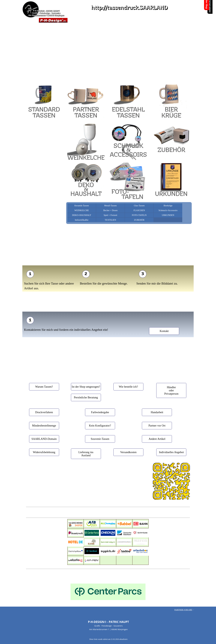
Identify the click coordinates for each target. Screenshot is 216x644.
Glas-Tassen (139, 206)
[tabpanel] (108, 68)
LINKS (133, 20)
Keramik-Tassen (82, 206)
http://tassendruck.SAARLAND (129, 8)
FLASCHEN (139, 210)
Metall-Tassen (110, 206)
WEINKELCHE (82, 210)
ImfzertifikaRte (82, 220)
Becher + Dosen (110, 210)
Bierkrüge (168, 206)
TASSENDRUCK (79, 20)
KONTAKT (106, 20)
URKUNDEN (168, 215)
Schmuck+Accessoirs (168, 210)
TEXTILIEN (110, 220)
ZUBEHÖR (139, 220)
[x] (107, 487)
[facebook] (97, 487)
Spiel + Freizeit (110, 215)
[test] (30, 274)
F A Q (160, 20)
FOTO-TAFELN (139, 215)
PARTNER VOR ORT (183, 610)
